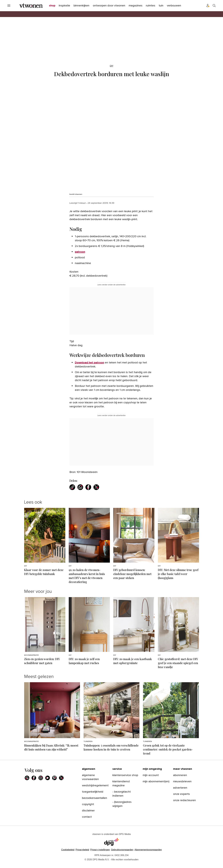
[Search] (214, 6)
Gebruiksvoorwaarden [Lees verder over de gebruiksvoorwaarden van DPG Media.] (122, 850)
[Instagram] (41, 778)
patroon (80, 252)
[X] (61, 778)
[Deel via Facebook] (88, 487)
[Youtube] (48, 778)
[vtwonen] (31, 6)
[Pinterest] (54, 778)
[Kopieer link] (72, 487)
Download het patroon (89, 363)
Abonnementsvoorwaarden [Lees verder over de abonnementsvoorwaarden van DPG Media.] (148, 850)
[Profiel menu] (208, 6)
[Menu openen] (9, 6)
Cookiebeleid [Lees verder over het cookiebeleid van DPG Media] (68, 850)
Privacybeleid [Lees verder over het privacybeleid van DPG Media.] (82, 850)
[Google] (27, 778)
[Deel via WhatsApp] (80, 487)
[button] (100, 850)
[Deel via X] (96, 487)
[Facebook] (34, 778)
